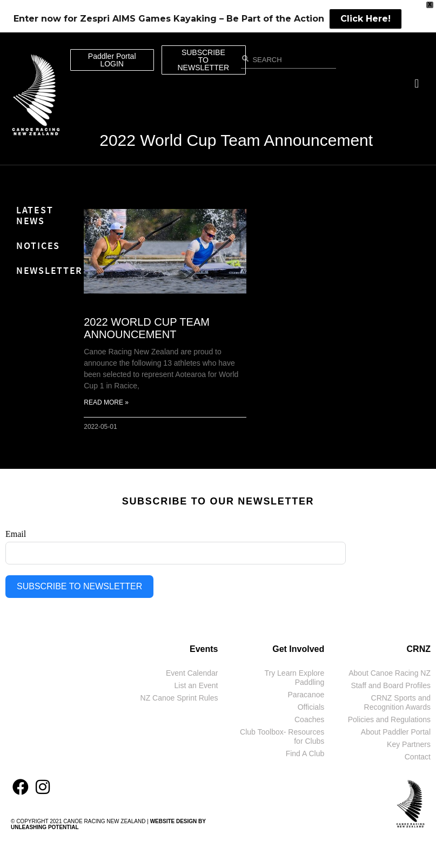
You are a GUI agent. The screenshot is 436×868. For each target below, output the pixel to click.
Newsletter (45, 270)
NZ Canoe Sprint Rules (179, 698)
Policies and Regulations (389, 719)
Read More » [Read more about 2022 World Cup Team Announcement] (106, 402)
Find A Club (305, 753)
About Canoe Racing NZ (390, 673)
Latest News (35, 215)
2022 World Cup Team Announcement (236, 140)
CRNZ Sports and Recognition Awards (397, 702)
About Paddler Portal (396, 732)
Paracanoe (306, 695)
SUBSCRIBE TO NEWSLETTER (79, 586)
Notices (38, 245)
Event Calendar (192, 673)
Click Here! (365, 19)
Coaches (309, 719)
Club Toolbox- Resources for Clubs (282, 736)
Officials (311, 707)
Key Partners (409, 744)
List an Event (196, 685)
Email (16, 534)
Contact (418, 757)
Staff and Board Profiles (391, 685)
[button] (417, 84)
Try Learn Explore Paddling (295, 678)
